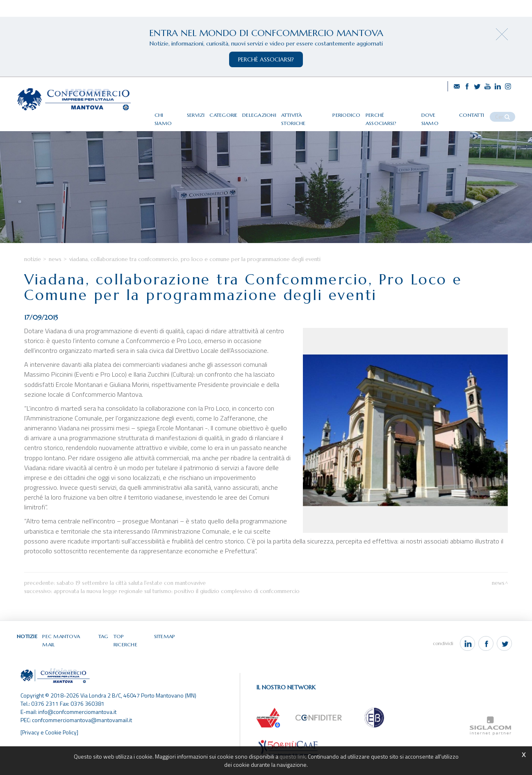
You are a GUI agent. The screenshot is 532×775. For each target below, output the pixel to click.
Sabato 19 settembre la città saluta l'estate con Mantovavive (131, 601)
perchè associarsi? (266, 59)
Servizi (210, 112)
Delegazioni (273, 112)
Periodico (359, 112)
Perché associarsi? (401, 112)
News (55, 277)
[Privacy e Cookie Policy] (50, 744)
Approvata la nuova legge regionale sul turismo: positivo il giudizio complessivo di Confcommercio (177, 609)
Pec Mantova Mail (69, 654)
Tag (104, 654)
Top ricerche (132, 654)
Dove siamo (446, 112)
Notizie (33, 277)
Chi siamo (182, 112)
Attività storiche (318, 112)
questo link (292, 756)
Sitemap (165, 654)
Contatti (479, 112)
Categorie (238, 112)
